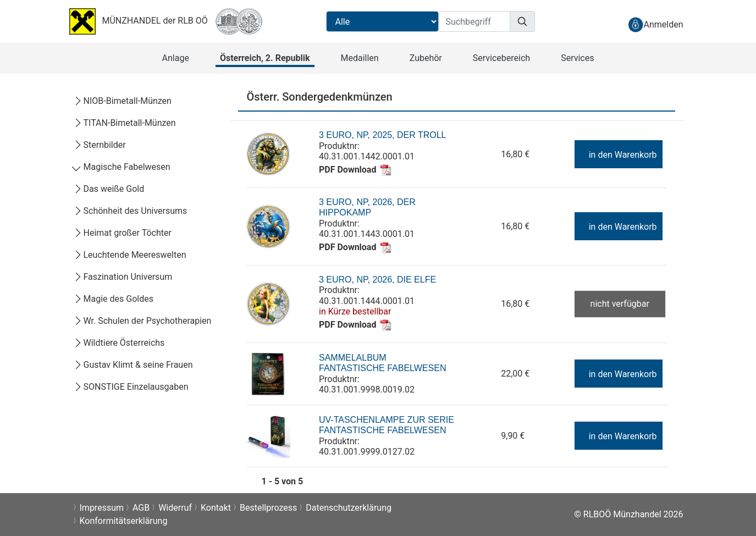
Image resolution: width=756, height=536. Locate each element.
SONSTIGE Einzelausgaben (131, 387)
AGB (141, 508)
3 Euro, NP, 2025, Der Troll (383, 135)
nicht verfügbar (620, 304)
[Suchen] (522, 21)
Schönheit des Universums (130, 211)
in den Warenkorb (618, 155)
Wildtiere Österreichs (119, 343)
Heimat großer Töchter (122, 233)
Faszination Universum (123, 277)
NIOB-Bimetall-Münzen (122, 101)
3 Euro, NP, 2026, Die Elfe (377, 280)
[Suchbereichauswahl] (382, 21)
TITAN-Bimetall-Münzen (125, 123)
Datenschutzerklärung (349, 508)
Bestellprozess (268, 508)
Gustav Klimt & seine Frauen (133, 365)
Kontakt (216, 508)
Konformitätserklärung (124, 521)
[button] (176, 58)
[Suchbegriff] (474, 21)
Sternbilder (100, 145)
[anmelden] (655, 24)
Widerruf (175, 508)
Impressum (102, 508)
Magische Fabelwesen (122, 167)
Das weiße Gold (109, 189)
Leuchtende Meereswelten (130, 255)
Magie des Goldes (113, 299)
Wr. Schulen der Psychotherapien (142, 321)
